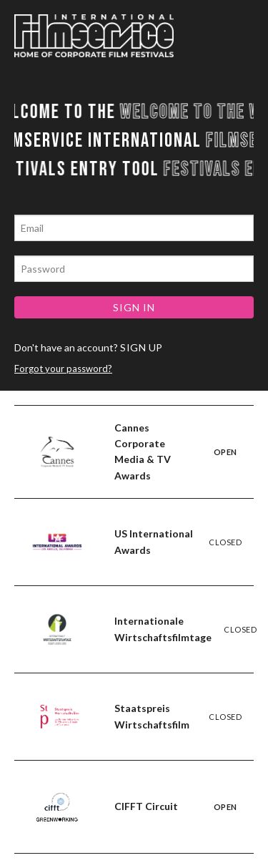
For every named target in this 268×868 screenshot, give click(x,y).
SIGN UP (142, 347)
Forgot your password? (63, 369)
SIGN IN (134, 307)
